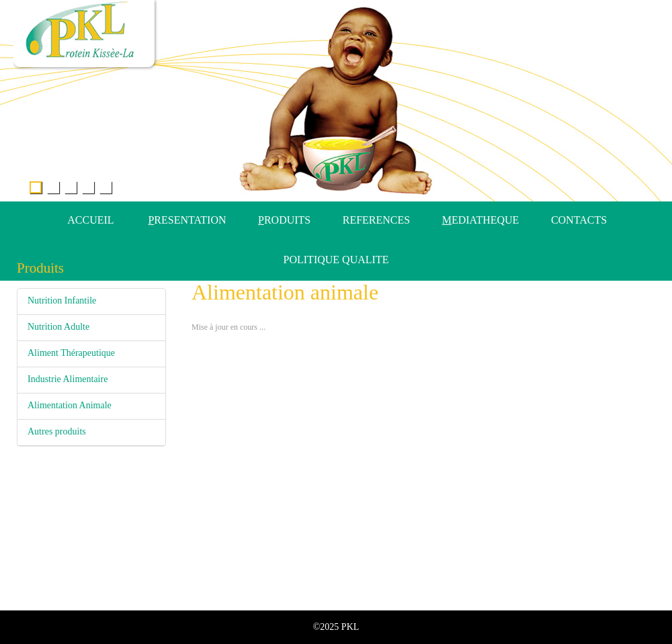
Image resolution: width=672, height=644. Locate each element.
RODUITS (284, 220)
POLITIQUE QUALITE (336, 260)
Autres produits (57, 431)
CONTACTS (579, 220)
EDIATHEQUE (481, 220)
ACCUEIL (90, 220)
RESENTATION (187, 220)
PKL (350, 627)
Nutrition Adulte (58, 327)
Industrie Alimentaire (68, 379)
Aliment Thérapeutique (71, 353)
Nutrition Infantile (62, 301)
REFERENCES (376, 220)
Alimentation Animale (70, 405)
